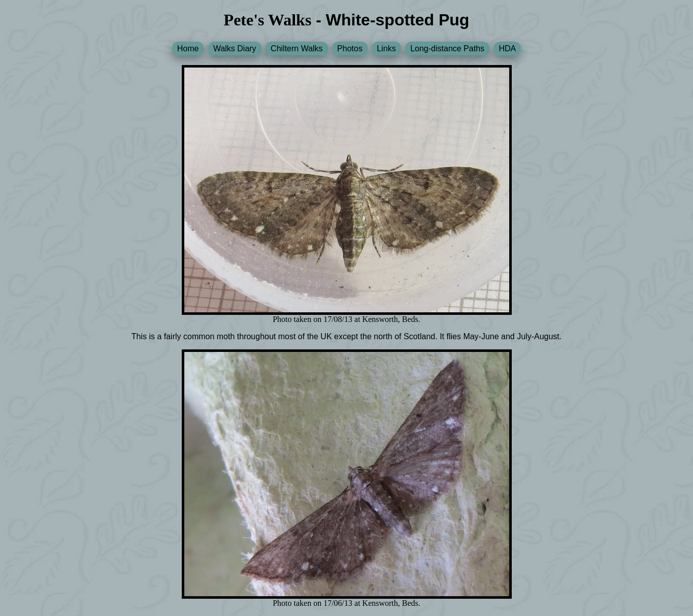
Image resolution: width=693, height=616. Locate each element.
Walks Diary (235, 48)
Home (188, 48)
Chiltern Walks (297, 48)
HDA (507, 48)
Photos (350, 48)
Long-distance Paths (447, 48)
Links (386, 48)
